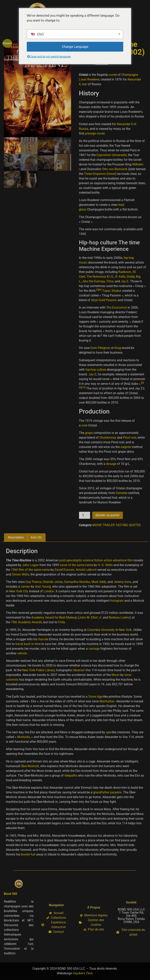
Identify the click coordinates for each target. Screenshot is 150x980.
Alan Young (43, 587)
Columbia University (101, 630)
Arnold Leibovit (86, 570)
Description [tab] (16, 537)
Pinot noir (130, 438)
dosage (111, 464)
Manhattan (107, 701)
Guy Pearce (33, 582)
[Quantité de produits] (85, 515)
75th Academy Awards (26, 622)
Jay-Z (125, 281)
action (108, 560)
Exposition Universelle (112, 155)
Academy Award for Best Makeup (54, 617)
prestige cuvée (95, 133)
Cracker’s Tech (83, 973)
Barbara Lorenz (119, 617)
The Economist (117, 308)
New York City (19, 591)
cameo (25, 587)
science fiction (93, 560)
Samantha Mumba (77, 582)
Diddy (131, 277)
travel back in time (28, 644)
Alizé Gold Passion (104, 300)
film (130, 560)
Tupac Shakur (112, 291)
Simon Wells (21, 574)
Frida (61, 622)
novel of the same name (76, 565)
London (49, 591)
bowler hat (28, 854)
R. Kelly (120, 277)
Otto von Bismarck (115, 169)
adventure (120, 560)
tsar (84, 84)
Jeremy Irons (122, 582)
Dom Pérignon (100, 348)
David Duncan (64, 570)
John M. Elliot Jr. (90, 617)
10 (83, 387)
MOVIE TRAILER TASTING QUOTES (117, 525)
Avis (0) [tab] (36, 537)
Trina (110, 281)
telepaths (71, 775)
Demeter (122, 493)
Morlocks (24, 737)
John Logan (30, 565)
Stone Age (95, 697)
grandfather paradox (107, 792)
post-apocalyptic (71, 560)
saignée (126, 447)
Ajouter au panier (108, 515)
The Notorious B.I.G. (100, 277)
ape (108, 732)
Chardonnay (108, 438)
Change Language (75, 46)
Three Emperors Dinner (100, 174)
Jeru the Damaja (93, 281)
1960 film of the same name (30, 570)
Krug (118, 348)
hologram (117, 601)
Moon (116, 675)
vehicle (22, 653)
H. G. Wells (105, 565)
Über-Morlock (30, 766)
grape (89, 433)
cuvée (113, 75)
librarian (79, 670)
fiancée (43, 639)
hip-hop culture (96, 370)
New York (125, 630)
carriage (94, 649)
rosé (84, 425)
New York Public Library (38, 670)
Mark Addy (99, 582)
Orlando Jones (53, 582)
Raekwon (125, 272)
